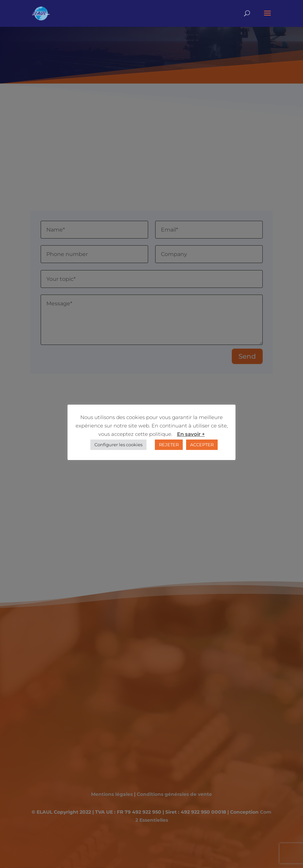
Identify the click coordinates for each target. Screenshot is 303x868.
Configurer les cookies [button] (118, 445)
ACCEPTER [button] (202, 445)
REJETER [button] (169, 445)
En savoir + (191, 434)
